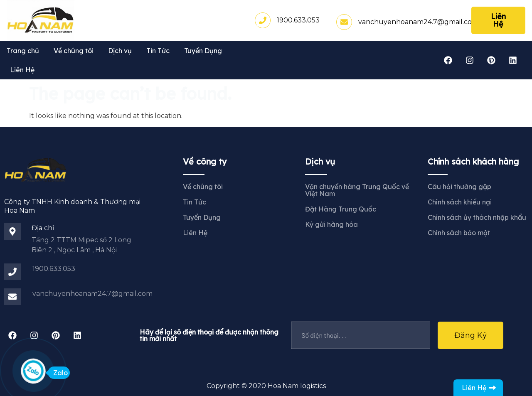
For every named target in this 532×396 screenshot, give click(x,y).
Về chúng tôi (74, 51)
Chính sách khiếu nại (460, 202)
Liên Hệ (22, 70)
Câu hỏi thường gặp (459, 187)
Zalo (58, 373)
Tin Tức (158, 51)
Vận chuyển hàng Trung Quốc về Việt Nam (357, 190)
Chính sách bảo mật (459, 233)
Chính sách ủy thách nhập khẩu (477, 217)
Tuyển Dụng (203, 51)
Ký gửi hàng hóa (331, 224)
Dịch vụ (120, 51)
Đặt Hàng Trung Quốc (341, 209)
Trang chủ (23, 51)
